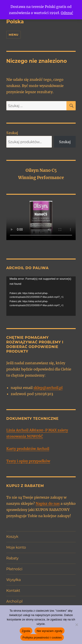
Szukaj (12, 133)
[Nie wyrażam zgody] (77, 625)
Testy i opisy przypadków (28, 461)
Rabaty (12, 558)
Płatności (14, 569)
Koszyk (12, 537)
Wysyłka (14, 580)
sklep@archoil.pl (48, 388)
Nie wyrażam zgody (50, 631)
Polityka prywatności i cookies (42, 638)
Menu (14, 35)
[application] (41, 296)
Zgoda (26, 631)
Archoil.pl (15, 601)
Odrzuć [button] (67, 13)
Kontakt (13, 591)
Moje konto (16, 547)
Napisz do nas (48, 503)
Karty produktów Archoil (28, 449)
